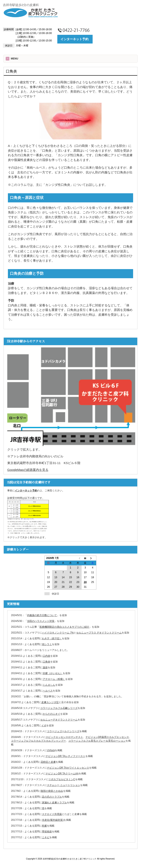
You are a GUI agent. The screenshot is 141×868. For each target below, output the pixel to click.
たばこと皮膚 (72, 814)
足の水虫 (66, 702)
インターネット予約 (74, 39)
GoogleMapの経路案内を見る (28, 470)
